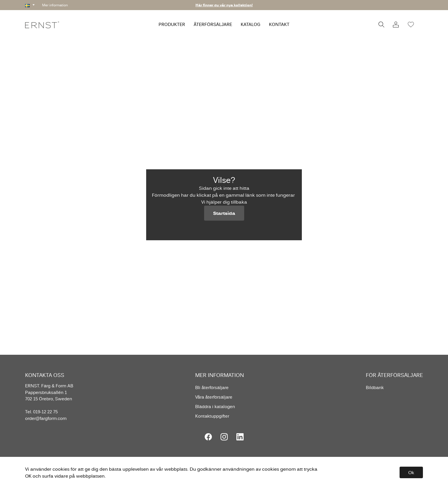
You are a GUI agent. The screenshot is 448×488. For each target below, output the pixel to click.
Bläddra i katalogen (215, 407)
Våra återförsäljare (214, 397)
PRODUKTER (172, 24)
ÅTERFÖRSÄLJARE (213, 24)
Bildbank (375, 387)
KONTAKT (279, 24)
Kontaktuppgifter (212, 416)
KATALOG (251, 24)
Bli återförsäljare (212, 387)
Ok (411, 472)
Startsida (224, 213)
